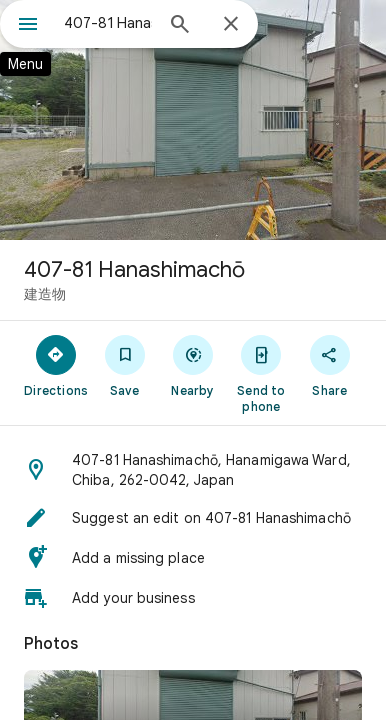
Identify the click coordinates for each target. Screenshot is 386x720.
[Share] (330, 365)
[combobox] (108, 23)
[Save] (124, 365)
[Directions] (56, 365)
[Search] (180, 26)
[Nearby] (193, 365)
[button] (193, 470)
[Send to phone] (261, 373)
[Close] (231, 25)
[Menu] (28, 26)
